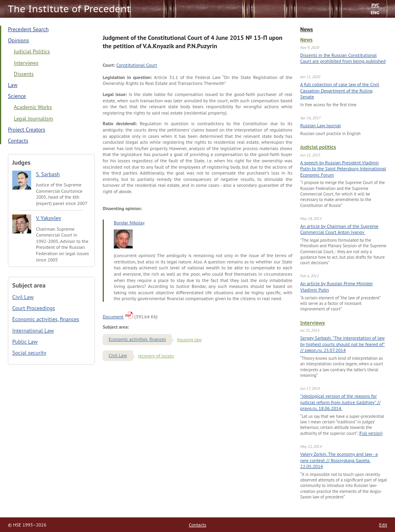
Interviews (312, 323)
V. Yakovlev (49, 218)
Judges (21, 162)
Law (13, 85)
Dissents (24, 74)
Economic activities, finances (46, 319)
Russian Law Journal (321, 125)
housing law (189, 339)
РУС (375, 5)
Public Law (25, 342)
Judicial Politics (32, 51)
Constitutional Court (136, 65)
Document (113, 317)
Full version (371, 433)
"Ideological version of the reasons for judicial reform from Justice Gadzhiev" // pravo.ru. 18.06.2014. (340, 402)
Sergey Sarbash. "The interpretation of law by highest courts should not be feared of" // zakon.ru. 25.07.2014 (342, 344)
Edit (383, 525)
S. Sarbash (48, 174)
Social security (29, 353)
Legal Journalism (33, 118)
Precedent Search (28, 29)
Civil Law (23, 297)
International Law (33, 331)
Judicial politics (318, 147)
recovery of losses (156, 356)
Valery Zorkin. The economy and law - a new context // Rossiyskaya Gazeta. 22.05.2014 (339, 460)
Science (17, 96)
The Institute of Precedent (69, 9)
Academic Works (33, 107)
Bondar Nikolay (129, 223)
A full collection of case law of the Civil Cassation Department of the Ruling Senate (340, 90)
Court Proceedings (34, 308)
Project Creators (26, 130)
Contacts (18, 141)
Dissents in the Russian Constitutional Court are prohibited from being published (343, 58)
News (307, 29)
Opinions (18, 40)
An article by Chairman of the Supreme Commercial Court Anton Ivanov (339, 229)
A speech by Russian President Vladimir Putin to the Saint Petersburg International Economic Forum (343, 169)
